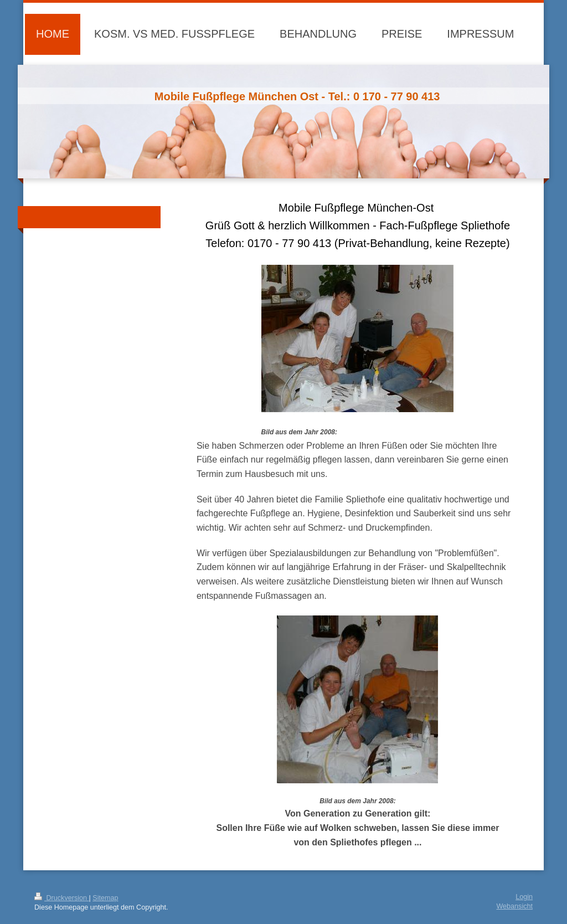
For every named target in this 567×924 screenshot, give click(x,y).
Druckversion (61, 898)
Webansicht (514, 906)
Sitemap (105, 898)
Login (524, 897)
